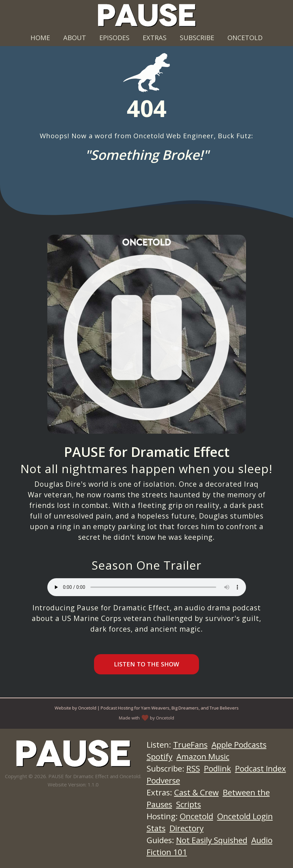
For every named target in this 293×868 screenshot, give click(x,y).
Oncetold (245, 38)
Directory (187, 828)
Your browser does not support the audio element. (147, 587)
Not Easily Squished (212, 840)
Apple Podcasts (239, 744)
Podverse (163, 780)
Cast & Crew (196, 792)
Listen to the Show (146, 664)
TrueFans (190, 744)
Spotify (160, 756)
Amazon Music (203, 756)
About (75, 38)
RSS (193, 768)
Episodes (114, 38)
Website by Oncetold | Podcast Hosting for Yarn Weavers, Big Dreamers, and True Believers (147, 708)
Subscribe (197, 38)
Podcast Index (261, 768)
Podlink (218, 768)
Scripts (189, 804)
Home (40, 38)
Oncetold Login (245, 816)
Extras (155, 38)
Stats (156, 828)
